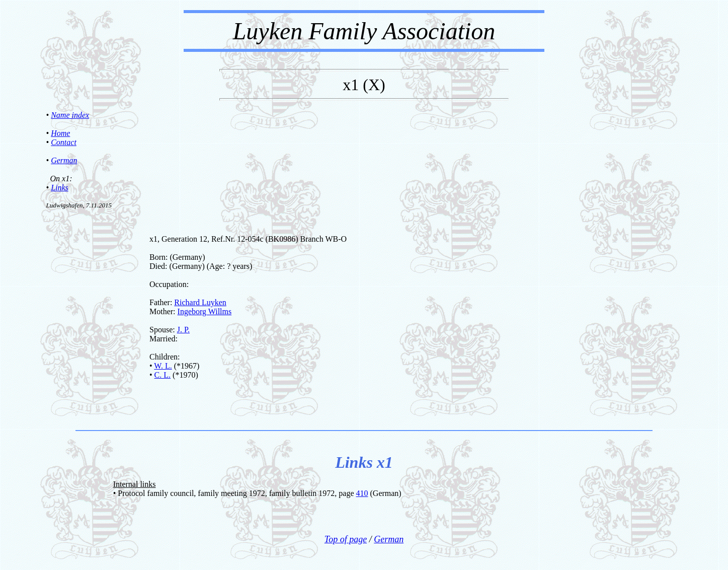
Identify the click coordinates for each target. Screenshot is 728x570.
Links (60, 188)
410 (362, 493)
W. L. (163, 366)
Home (60, 133)
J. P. (183, 330)
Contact (64, 142)
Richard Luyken (200, 302)
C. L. (163, 375)
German (64, 160)
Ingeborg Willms (205, 311)
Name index (70, 115)
